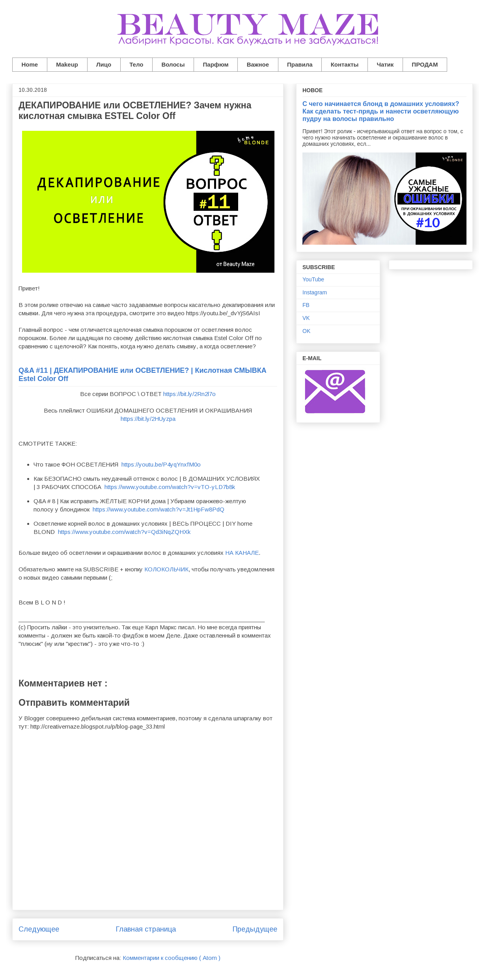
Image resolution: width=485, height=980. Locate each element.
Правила (300, 64)
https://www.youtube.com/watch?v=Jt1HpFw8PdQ (159, 509)
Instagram (315, 292)
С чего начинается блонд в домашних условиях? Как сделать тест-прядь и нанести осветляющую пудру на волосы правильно (381, 111)
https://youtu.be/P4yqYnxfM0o (161, 464)
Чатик (385, 64)
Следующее (39, 929)
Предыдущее (255, 929)
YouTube (313, 279)
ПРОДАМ (425, 64)
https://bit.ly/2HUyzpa (148, 419)
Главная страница (146, 929)
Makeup (67, 64)
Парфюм (216, 64)
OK (306, 331)
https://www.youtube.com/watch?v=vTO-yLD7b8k (170, 487)
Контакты (345, 64)
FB (306, 305)
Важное (258, 64)
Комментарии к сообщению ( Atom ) (172, 958)
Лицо (104, 64)
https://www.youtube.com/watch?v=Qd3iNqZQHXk (124, 532)
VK (306, 318)
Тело (136, 64)
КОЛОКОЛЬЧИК (166, 569)
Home (30, 64)
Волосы (173, 64)
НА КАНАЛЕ (242, 553)
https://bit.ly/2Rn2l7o (189, 394)
